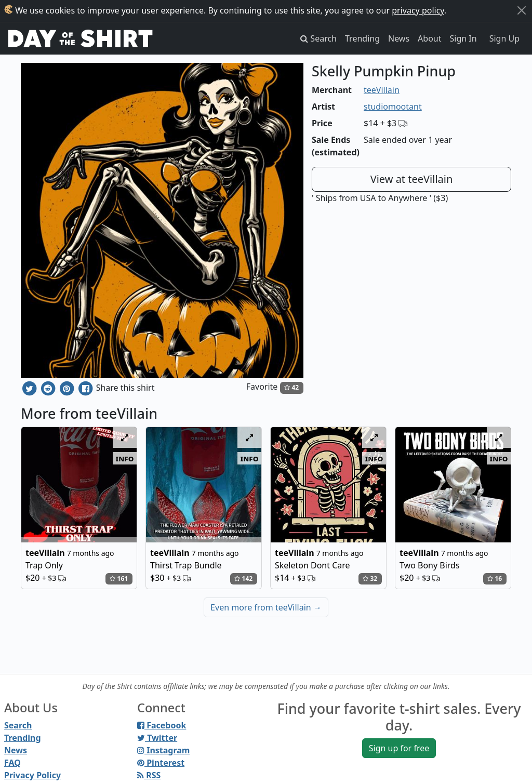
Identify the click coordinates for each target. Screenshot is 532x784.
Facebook (162, 725)
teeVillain (382, 90)
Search (18, 725)
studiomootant (393, 107)
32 (370, 579)
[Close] (522, 10)
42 (291, 387)
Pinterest (161, 763)
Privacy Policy (32, 775)
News (399, 38)
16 (495, 579)
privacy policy (418, 10)
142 (243, 579)
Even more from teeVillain (266, 607)
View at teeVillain (412, 179)
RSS (149, 775)
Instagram (163, 750)
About (429, 38)
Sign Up (504, 38)
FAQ (12, 763)
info (125, 458)
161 (119, 579)
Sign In (463, 38)
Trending (362, 38)
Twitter (157, 738)
